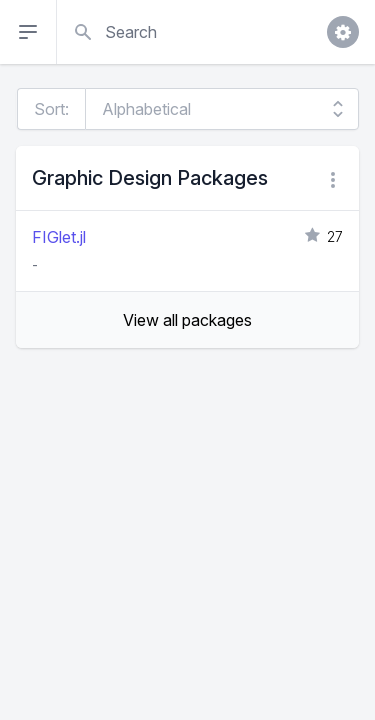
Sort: (51, 109)
